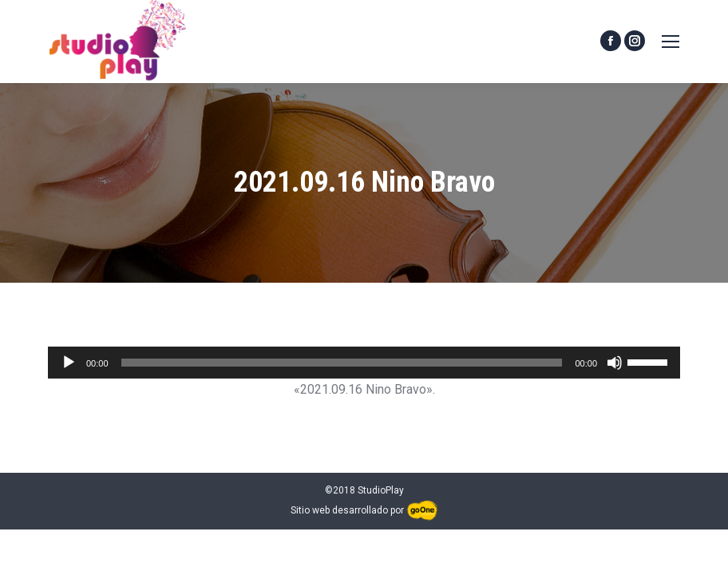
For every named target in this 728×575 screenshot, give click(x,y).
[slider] (342, 363)
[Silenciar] (615, 363)
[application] (364, 363)
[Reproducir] (69, 363)
